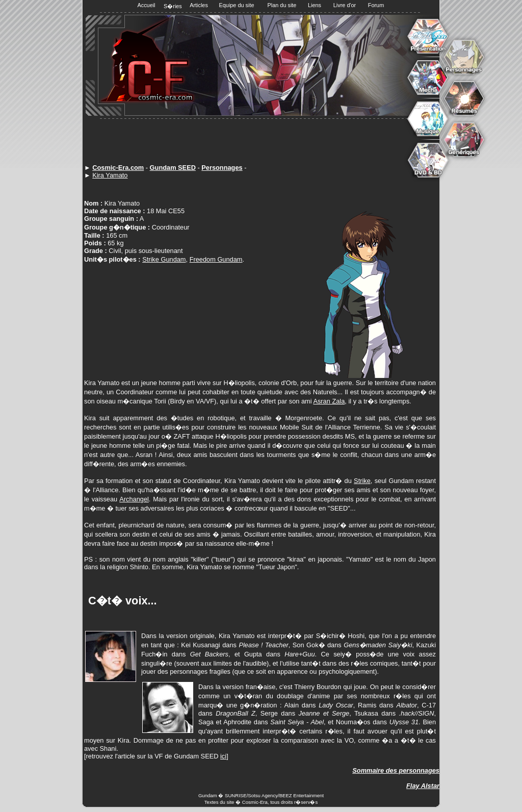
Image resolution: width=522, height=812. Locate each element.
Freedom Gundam (216, 259)
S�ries (173, 6)
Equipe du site (237, 5)
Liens (315, 5)
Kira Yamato (110, 175)
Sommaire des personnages (396, 770)
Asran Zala (329, 401)
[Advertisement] (263, 142)
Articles (199, 5)
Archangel (134, 499)
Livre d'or (345, 5)
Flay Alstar (423, 786)
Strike (362, 481)
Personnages (222, 168)
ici (223, 756)
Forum (376, 5)
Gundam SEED (173, 168)
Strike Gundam (164, 259)
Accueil (146, 5)
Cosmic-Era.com (118, 168)
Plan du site (282, 5)
